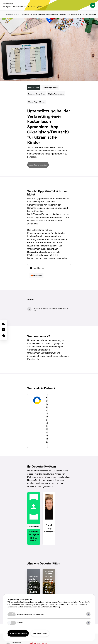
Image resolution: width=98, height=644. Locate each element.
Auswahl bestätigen (18, 633)
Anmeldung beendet (38, 165)
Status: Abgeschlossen (37, 102)
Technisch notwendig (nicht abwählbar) (31, 614)
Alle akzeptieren (40, 633)
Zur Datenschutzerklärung (49, 607)
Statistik (20, 623)
